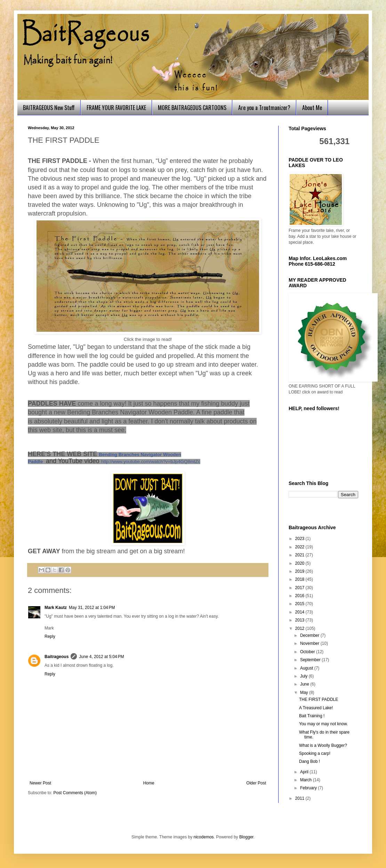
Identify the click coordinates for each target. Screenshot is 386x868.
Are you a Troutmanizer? (264, 108)
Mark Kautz (56, 608)
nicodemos (204, 837)
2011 (300, 798)
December (310, 635)
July (304, 676)
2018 (300, 579)
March (307, 780)
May (305, 693)
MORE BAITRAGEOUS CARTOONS (192, 108)
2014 (300, 612)
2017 (300, 588)
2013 (300, 620)
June (305, 684)
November (310, 643)
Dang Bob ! (309, 761)
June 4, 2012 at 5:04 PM (101, 657)
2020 (300, 563)
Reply (50, 636)
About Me (312, 108)
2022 (300, 547)
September (311, 660)
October (308, 652)
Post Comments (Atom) (75, 793)
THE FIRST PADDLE (319, 699)
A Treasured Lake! (316, 708)
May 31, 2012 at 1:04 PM (92, 608)
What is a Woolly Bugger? (323, 745)
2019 (300, 571)
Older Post (256, 783)
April (305, 772)
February (309, 788)
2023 (300, 539)
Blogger (246, 837)
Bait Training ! (312, 716)
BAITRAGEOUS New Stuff (49, 108)
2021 (300, 555)
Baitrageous (57, 657)
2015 (300, 604)
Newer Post (40, 783)
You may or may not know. (323, 724)
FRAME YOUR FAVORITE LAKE (116, 108)
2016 (300, 596)
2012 (300, 628)
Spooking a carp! (315, 753)
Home (149, 783)
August (307, 668)
